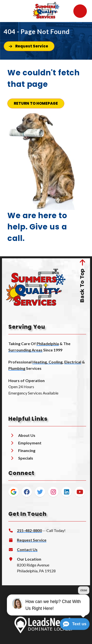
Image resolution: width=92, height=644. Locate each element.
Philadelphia (48, 344)
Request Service (32, 540)
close (84, 605)
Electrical (73, 362)
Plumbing (17, 368)
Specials (26, 458)
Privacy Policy (56, 604)
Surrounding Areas (25, 350)
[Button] (29, 46)
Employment (30, 443)
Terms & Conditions (24, 604)
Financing (27, 450)
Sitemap (77, 604)
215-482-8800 (29, 530)
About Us (27, 435)
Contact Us (27, 549)
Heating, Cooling (47, 362)
